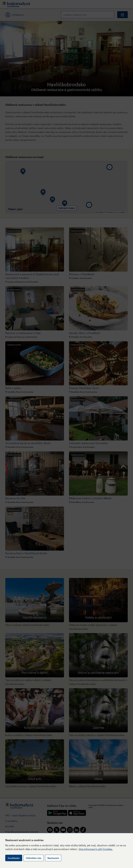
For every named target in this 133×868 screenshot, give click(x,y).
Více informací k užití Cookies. (96, 849)
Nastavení (53, 858)
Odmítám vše (34, 858)
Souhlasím (14, 858)
